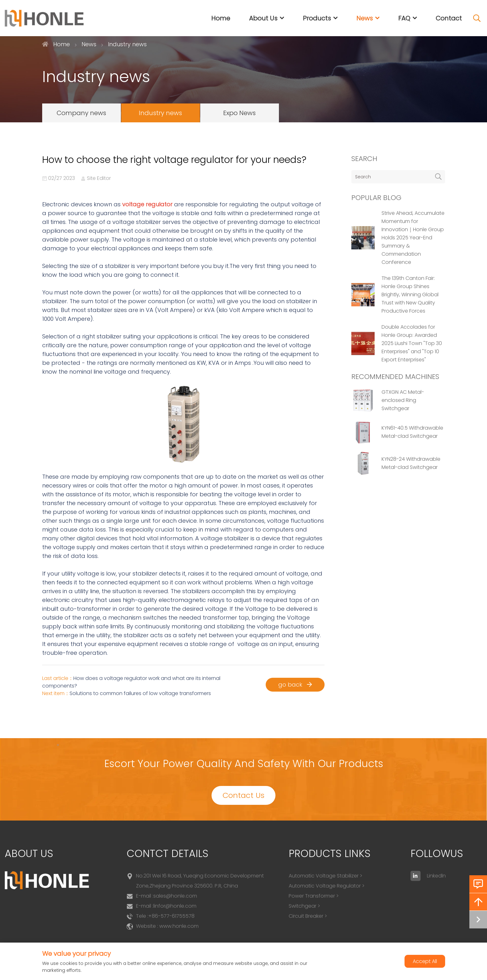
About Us (263, 18)
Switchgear (303, 906)
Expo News (239, 113)
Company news (81, 113)
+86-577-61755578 (171, 916)
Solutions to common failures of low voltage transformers (140, 693)
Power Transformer (312, 896)
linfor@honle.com (175, 906)
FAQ (404, 18)
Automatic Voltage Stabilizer (324, 876)
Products (317, 18)
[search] (439, 177)
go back (295, 685)
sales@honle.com (175, 896)
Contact (449, 18)
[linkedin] (416, 876)
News (365, 18)
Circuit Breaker (306, 916)
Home (221, 18)
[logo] (44, 18)
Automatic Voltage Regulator (325, 886)
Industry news (160, 113)
